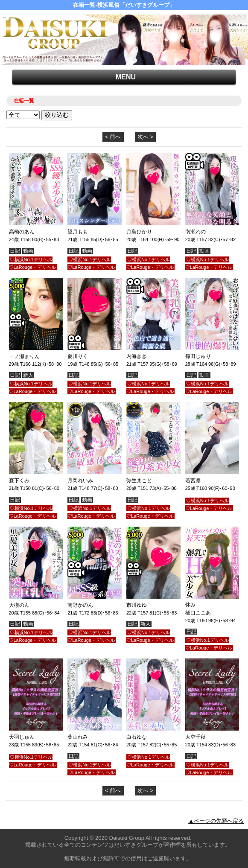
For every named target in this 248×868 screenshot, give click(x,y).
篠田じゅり (198, 356)
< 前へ (113, 137)
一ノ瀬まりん (24, 356)
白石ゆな (137, 737)
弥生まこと (139, 481)
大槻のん (19, 605)
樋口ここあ (198, 613)
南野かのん (80, 605)
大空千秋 (195, 737)
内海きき (137, 356)
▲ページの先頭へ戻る (216, 821)
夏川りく (78, 356)
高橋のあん (22, 232)
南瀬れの (195, 232)
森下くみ (19, 481)
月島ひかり (139, 232)
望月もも (78, 232)
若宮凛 (193, 481)
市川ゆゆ (137, 605)
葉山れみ (78, 737)
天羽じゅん (22, 737)
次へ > (145, 137)
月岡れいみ (80, 481)
